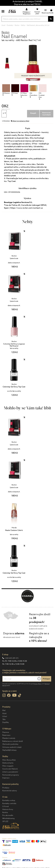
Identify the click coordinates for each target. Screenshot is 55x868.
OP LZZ (5, 821)
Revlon (5, 32)
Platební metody (9, 738)
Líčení (5, 716)
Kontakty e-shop (9, 800)
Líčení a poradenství (10, 772)
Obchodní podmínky (10, 744)
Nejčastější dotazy (9, 750)
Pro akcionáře (8, 815)
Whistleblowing (8, 818)
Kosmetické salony (10, 791)
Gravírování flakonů (10, 769)
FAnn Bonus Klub (9, 760)
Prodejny (6, 788)
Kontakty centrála (9, 803)
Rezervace (6, 735)
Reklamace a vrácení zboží (13, 741)
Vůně (4, 713)
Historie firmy (8, 809)
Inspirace (6, 778)
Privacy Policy (38, 684)
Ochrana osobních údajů (12, 747)
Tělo (4, 719)
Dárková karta (8, 763)
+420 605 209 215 (12, 658)
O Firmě (5, 806)
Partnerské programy (11, 775)
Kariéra (5, 812)
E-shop (5, 654)
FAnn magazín (8, 766)
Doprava (6, 732)
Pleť (4, 710)
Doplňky (6, 722)
